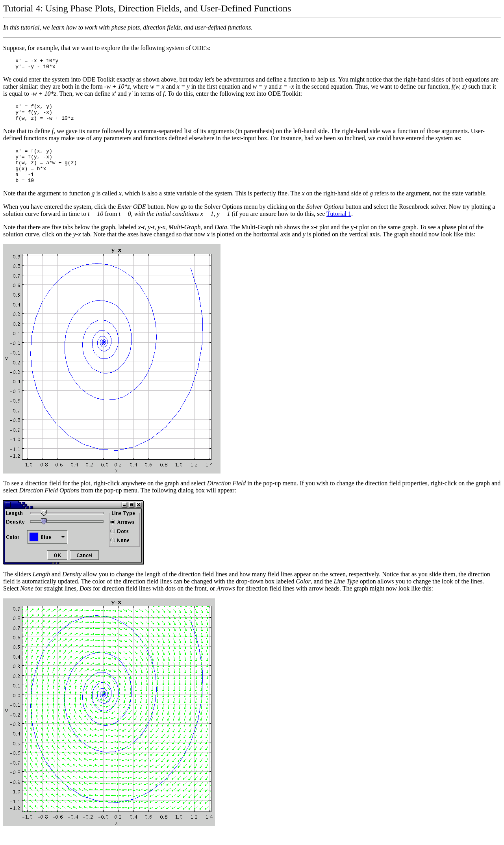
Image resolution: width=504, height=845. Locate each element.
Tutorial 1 (339, 227)
